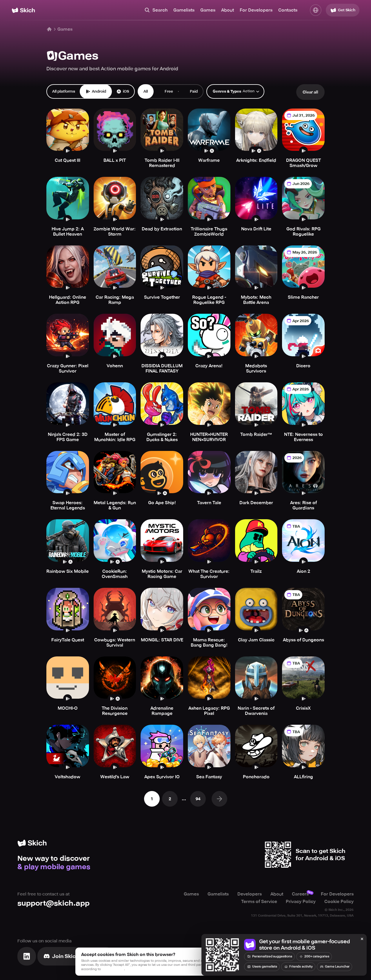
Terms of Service (259, 902)
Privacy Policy (301, 902)
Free (166, 91)
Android (96, 91)
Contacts (288, 10)
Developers (250, 894)
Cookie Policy (339, 902)
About (228, 10)
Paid (191, 91)
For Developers (256, 10)
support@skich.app (53, 903)
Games (208, 10)
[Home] (23, 10)
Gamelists (184, 10)
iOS (123, 91)
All (146, 91)
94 (198, 799)
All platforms (64, 91)
